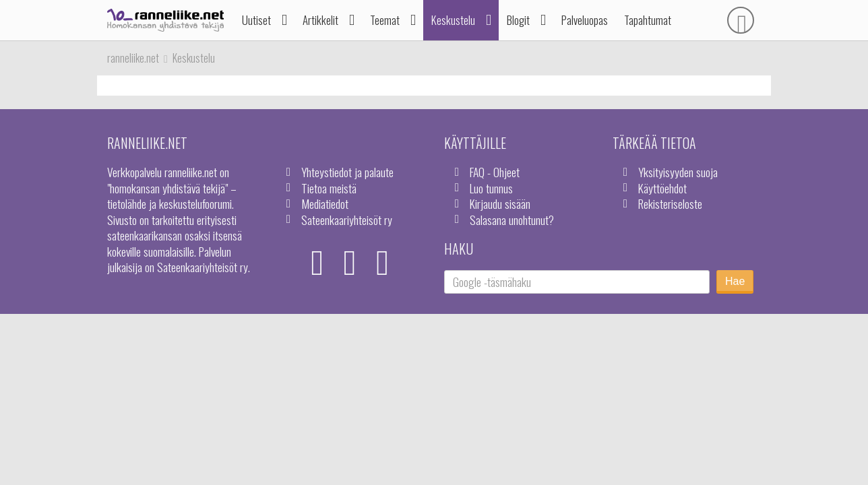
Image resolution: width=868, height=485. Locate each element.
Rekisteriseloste (670, 203)
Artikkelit (320, 20)
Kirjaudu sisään (500, 203)
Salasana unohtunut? (512, 220)
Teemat (385, 20)
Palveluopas (585, 20)
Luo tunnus (491, 188)
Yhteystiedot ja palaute (347, 172)
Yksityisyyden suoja (678, 172)
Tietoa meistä (329, 188)
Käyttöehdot (662, 188)
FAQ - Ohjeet (495, 172)
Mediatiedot (325, 203)
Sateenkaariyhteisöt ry (347, 220)
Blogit (518, 20)
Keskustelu (453, 20)
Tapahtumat (648, 20)
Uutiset (256, 20)
